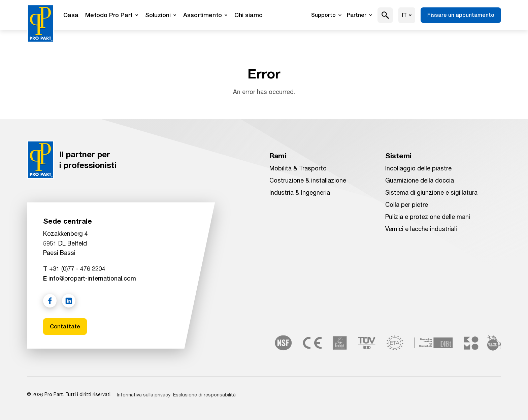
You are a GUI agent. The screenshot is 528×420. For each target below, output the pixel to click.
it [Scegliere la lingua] (407, 15)
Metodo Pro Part (112, 15)
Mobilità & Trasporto (298, 167)
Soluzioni (161, 15)
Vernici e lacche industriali (421, 228)
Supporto (326, 15)
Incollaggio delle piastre (418, 167)
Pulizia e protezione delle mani (428, 216)
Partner (359, 15)
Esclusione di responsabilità (204, 395)
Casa (71, 15)
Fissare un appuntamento (461, 15)
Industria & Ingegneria (300, 192)
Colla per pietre (407, 204)
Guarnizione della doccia (420, 180)
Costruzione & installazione (308, 180)
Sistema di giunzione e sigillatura (431, 192)
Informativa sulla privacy (144, 395)
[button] (385, 15)
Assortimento (205, 15)
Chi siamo (249, 15)
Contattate (66, 326)
